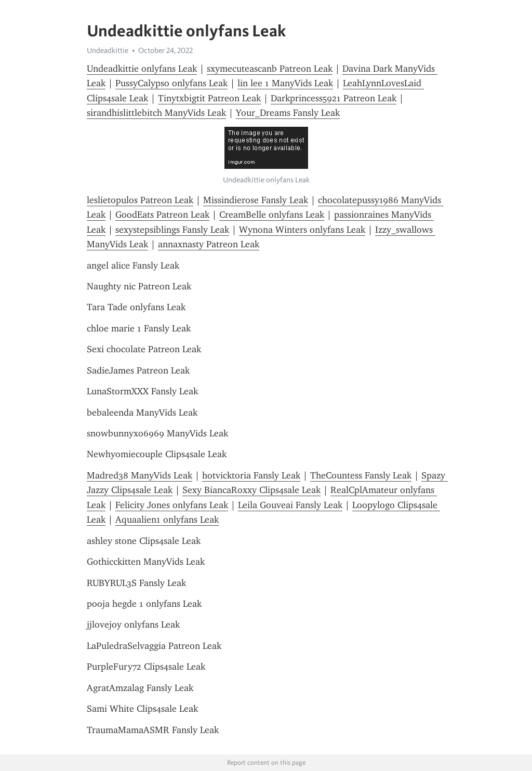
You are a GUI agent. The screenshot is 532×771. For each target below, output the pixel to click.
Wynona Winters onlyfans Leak (302, 230)
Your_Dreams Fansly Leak (288, 113)
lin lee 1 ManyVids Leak (285, 83)
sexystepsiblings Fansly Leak (172, 230)
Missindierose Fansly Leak (256, 200)
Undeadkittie (108, 50)
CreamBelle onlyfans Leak (272, 215)
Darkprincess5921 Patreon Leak (334, 98)
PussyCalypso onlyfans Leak (171, 83)
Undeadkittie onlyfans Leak (142, 69)
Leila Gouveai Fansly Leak (290, 505)
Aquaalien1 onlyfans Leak (167, 520)
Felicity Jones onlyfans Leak (172, 505)
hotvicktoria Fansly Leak (251, 475)
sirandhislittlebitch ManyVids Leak (156, 113)
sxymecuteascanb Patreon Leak (270, 69)
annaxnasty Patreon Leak (209, 244)
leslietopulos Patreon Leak (140, 200)
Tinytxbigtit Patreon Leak (209, 98)
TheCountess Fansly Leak (361, 475)
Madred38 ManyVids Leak (139, 475)
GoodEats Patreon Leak (162, 215)
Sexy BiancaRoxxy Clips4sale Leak (251, 490)
